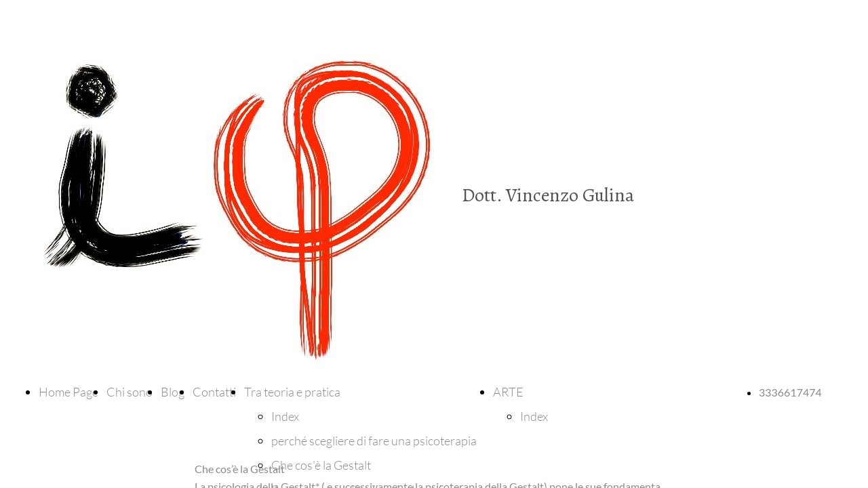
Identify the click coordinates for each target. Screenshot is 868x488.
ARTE (508, 392)
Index (285, 416)
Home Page (68, 392)
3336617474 (790, 392)
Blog (173, 392)
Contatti (214, 392)
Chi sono (130, 392)
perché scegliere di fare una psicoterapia (374, 441)
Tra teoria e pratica (292, 392)
